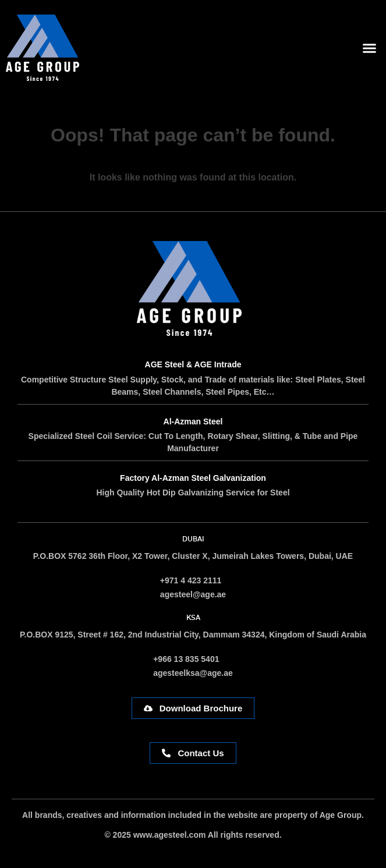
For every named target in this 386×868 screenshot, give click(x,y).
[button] (370, 48)
